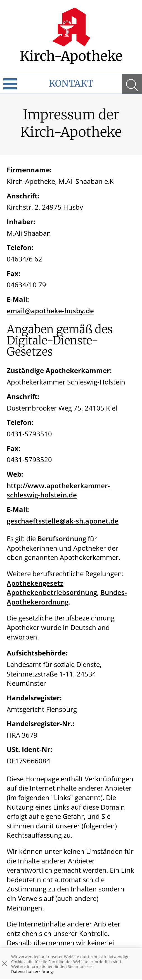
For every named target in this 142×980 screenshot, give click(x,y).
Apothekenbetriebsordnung (52, 592)
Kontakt (71, 84)
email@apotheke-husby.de (50, 311)
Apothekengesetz (35, 583)
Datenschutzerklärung (32, 971)
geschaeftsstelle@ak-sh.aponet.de (63, 521)
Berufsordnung (62, 538)
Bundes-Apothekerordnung (67, 597)
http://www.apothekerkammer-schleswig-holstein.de (58, 490)
